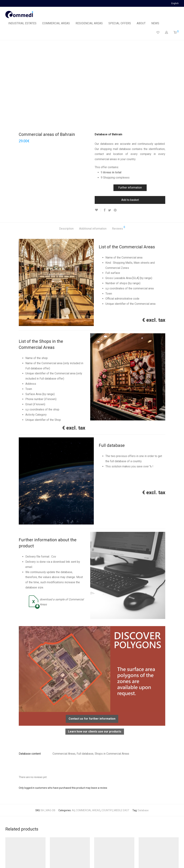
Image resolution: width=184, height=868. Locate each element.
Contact (76, 860)
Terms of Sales (51, 860)
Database (143, 726)
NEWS (155, 23)
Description (66, 144)
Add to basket (130, 116)
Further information (130, 103)
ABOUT (141, 23)
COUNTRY (107, 726)
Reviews (119, 144)
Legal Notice (12, 860)
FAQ (65, 860)
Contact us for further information (92, 634)
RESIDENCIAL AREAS (89, 23)
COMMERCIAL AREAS (56, 23)
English (175, 3)
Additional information (93, 144)
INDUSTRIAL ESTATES (22, 23)
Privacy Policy (31, 860)
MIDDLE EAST (122, 726)
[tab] (66, 145)
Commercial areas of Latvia (156, 807)
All (73, 726)
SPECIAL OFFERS (120, 23)
